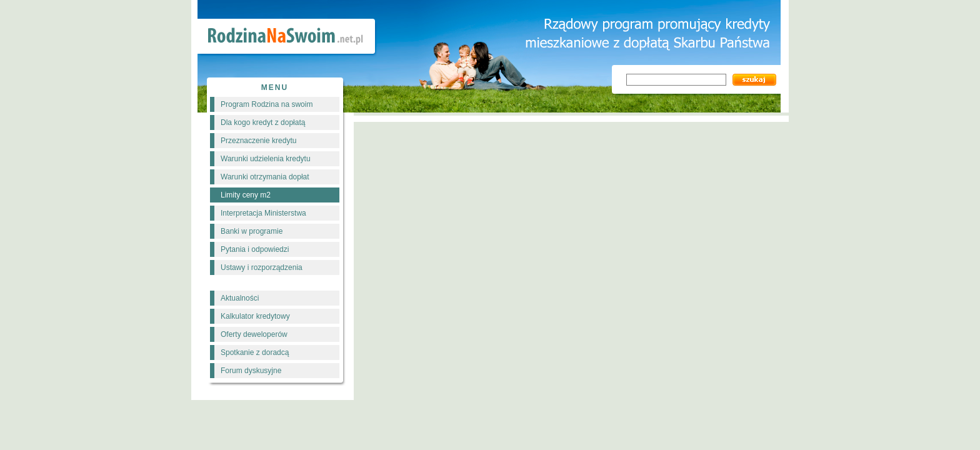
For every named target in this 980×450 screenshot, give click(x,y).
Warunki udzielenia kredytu (266, 159)
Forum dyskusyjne (251, 371)
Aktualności (240, 298)
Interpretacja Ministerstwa (263, 213)
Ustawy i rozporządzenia (262, 267)
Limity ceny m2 (246, 195)
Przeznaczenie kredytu (258, 141)
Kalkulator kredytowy (255, 316)
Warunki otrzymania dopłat (265, 177)
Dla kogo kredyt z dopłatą (263, 122)
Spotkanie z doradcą (255, 352)
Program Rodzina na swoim (267, 104)
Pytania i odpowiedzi (255, 249)
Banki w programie (252, 231)
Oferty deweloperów (254, 334)
